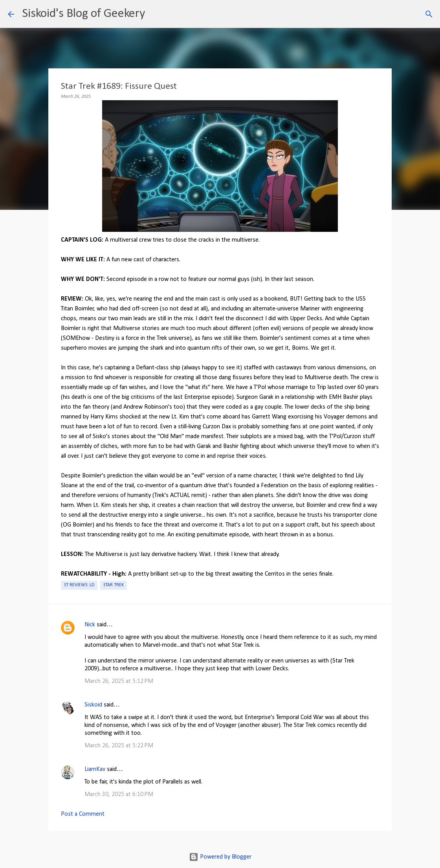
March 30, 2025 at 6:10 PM (119, 795)
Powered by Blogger (220, 857)
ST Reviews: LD (79, 585)
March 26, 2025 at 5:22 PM (119, 746)
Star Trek (114, 585)
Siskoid (93, 705)
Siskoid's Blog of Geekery (83, 14)
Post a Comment (83, 814)
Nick (90, 625)
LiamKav (95, 769)
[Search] (156, 14)
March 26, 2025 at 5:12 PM (119, 681)
